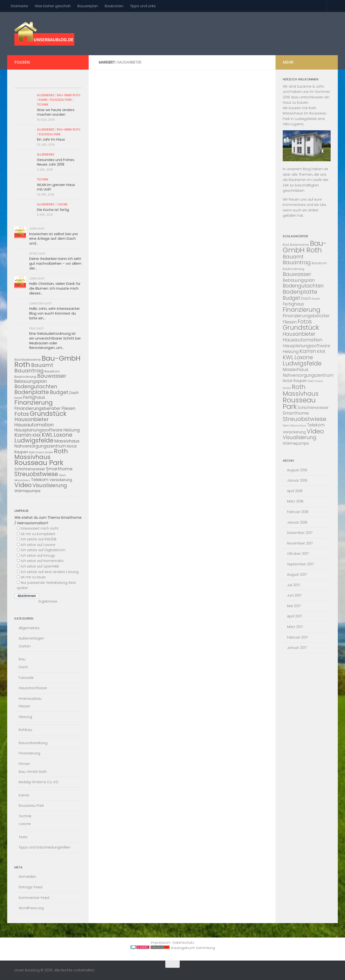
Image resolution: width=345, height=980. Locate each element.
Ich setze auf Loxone (38, 545)
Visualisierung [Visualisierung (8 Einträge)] (50, 485)
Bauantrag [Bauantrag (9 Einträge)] (29, 371)
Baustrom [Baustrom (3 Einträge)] (52, 371)
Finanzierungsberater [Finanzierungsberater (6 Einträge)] (37, 408)
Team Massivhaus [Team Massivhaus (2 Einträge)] (294, 426)
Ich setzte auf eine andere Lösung (50, 572)
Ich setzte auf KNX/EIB (39, 539)
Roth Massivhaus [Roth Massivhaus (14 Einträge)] (41, 454)
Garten (25, 646)
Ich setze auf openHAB (40, 566)
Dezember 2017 (300, 533)
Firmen (24, 764)
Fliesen (24, 706)
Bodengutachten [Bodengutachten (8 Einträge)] (36, 386)
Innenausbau (30, 699)
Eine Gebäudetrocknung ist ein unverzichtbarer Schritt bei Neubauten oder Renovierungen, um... (55, 341)
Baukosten (114, 6)
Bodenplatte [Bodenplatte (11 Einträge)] (32, 392)
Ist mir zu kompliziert (38, 534)
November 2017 (300, 543)
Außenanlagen (31, 638)
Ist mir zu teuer (33, 577)
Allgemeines (46, 95)
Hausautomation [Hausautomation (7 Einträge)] (34, 425)
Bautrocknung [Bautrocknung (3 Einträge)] (25, 377)
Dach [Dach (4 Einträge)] (74, 393)
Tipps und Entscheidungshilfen (45, 847)
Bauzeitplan (88, 6)
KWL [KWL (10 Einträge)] (47, 435)
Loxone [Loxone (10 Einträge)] (63, 435)
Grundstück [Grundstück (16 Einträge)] (48, 414)
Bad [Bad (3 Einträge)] (286, 245)
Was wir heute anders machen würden (56, 112)
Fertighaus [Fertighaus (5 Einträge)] (34, 397)
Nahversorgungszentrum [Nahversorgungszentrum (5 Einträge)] (40, 446)
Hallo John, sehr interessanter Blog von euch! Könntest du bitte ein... (55, 313)
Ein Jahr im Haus (51, 139)
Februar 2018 (298, 512)
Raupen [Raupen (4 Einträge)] (21, 452)
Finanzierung (29, 753)
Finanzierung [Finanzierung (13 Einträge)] (34, 403)
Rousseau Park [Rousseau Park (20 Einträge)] (39, 463)
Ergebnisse (48, 601)
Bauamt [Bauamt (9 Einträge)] (42, 365)
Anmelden (27, 877)
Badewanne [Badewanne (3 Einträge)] (31, 360)
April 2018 (295, 491)
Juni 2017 (294, 595)
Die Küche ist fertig (53, 210)
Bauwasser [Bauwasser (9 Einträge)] (52, 376)
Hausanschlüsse (33, 688)
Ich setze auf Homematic (42, 561)
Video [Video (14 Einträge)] (23, 485)
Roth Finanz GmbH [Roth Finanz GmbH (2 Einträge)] (41, 452)
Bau (22, 659)
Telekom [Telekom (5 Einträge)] (40, 480)
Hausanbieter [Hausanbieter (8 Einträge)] (32, 419)
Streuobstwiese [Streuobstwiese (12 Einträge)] (36, 474)
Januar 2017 (297, 648)
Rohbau (25, 730)
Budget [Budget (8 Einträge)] (59, 392)
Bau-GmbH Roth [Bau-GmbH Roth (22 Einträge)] (305, 247)
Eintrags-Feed (31, 887)
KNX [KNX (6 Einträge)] (37, 435)
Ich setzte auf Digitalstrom (43, 550)
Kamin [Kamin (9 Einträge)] (23, 435)
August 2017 (297, 574)
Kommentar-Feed (34, 898)
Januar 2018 (297, 522)
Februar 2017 (298, 637)
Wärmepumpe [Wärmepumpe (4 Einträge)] (27, 491)
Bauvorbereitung (33, 743)
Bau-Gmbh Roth (69, 95)
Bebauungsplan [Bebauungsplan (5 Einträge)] (31, 381)
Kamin (43, 100)
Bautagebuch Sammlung (193, 948)
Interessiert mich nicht (40, 528)
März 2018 (295, 501)
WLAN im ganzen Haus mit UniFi (56, 187)
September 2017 (301, 564)
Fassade (26, 678)
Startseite (19, 6)
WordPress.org (31, 908)
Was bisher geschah (53, 6)
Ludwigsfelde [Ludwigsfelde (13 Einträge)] (34, 440)
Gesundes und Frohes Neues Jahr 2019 (56, 162)
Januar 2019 (297, 480)
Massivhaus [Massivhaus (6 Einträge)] (67, 441)
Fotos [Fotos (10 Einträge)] (22, 414)
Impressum (161, 943)
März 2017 (295, 627)
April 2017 (295, 616)
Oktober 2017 (298, 554)
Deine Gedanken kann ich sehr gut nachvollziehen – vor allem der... (55, 263)
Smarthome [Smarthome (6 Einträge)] (59, 469)
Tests (23, 837)
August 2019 (297, 470)
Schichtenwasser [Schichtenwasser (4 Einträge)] (30, 469)
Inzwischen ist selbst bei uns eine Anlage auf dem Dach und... (54, 239)
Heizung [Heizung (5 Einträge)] (72, 430)
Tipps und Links (143, 6)
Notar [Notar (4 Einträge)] (72, 446)
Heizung (25, 717)
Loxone (62, 204)
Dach (23, 667)
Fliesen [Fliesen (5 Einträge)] (69, 408)
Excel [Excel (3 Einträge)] (18, 398)
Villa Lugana (293, 124)
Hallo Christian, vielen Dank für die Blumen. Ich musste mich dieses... (55, 288)
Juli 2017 (294, 585)
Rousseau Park (61, 100)
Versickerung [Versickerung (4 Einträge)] (61, 480)
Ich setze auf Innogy (38, 556)
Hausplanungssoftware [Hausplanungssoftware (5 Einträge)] (38, 430)
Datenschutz (183, 943)
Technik (43, 105)
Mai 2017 (294, 606)
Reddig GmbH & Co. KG (39, 782)
